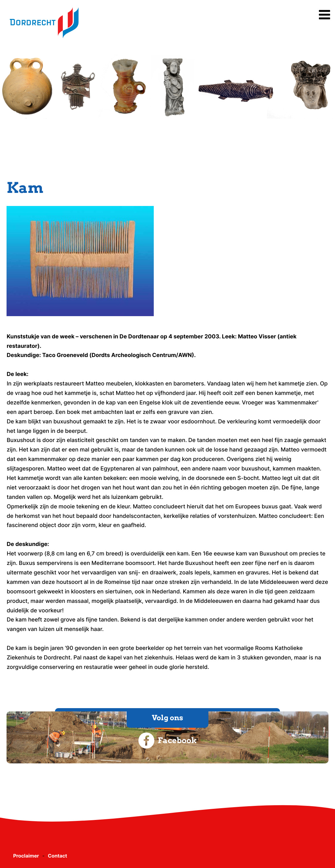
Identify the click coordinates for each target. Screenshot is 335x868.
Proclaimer (26, 856)
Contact (57, 856)
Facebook (167, 740)
